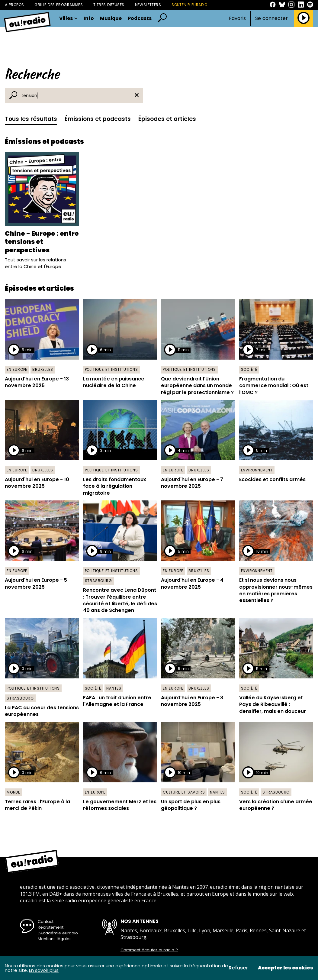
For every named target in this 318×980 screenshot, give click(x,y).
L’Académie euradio (58, 933)
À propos (14, 5)
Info (89, 18)
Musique (111, 18)
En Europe (17, 369)
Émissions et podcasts (98, 119)
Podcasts (140, 18)
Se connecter (271, 18)
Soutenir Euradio (190, 5)
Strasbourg (98, 581)
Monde (13, 792)
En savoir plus (44, 970)
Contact (46, 922)
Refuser (238, 968)
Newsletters (148, 5)
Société (249, 369)
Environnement (257, 470)
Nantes (114, 688)
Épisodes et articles (167, 119)
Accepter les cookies (286, 968)
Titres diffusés (109, 5)
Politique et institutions (111, 369)
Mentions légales (55, 939)
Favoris (237, 18)
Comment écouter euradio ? (149, 950)
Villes (68, 18)
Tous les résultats (31, 119)
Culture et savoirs (184, 792)
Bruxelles (43, 369)
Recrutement (51, 927)
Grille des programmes (59, 5)
